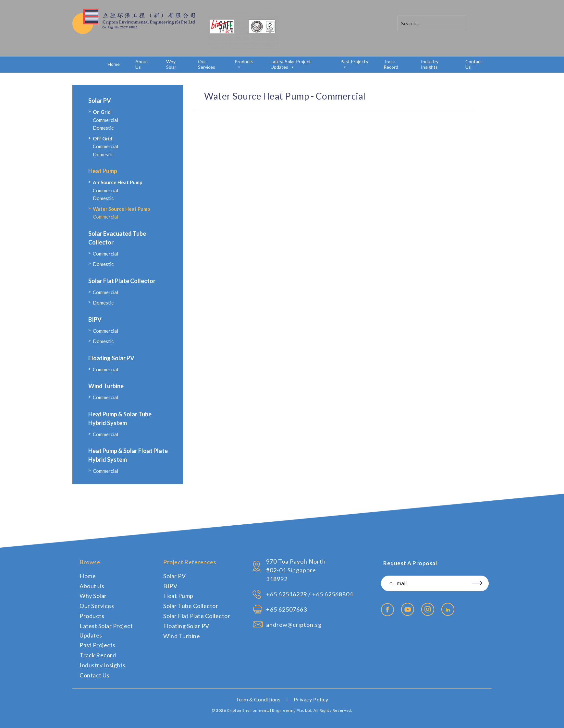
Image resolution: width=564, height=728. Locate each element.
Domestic (103, 128)
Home (114, 64)
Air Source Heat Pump (118, 182)
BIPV (95, 319)
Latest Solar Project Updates (291, 64)
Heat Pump (103, 171)
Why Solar (171, 64)
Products (244, 64)
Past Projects (354, 64)
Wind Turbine (106, 386)
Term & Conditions (258, 699)
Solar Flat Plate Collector (122, 281)
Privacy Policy (311, 699)
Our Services (207, 64)
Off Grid (103, 138)
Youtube (408, 609)
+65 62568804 (333, 594)
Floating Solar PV (111, 358)
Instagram (428, 609)
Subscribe (475, 582)
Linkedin (448, 609)
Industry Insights (430, 64)
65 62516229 (288, 594)
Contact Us (474, 64)
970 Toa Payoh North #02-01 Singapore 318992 (296, 570)
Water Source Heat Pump (122, 209)
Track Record (391, 64)
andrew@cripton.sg (294, 625)
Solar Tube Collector (191, 606)
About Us (142, 64)
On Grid (102, 112)
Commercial (105, 120)
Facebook (387, 610)
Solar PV (100, 101)
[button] (475, 23)
